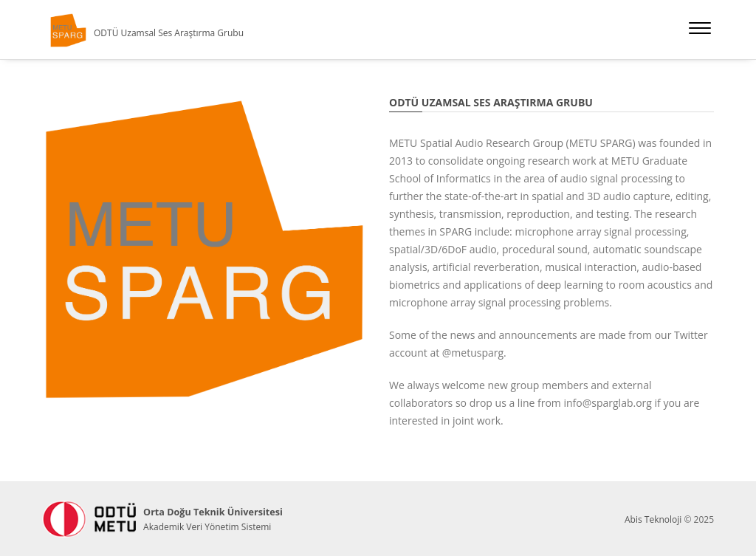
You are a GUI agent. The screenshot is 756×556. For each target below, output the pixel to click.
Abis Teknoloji (653, 519)
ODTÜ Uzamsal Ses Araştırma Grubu (169, 33)
